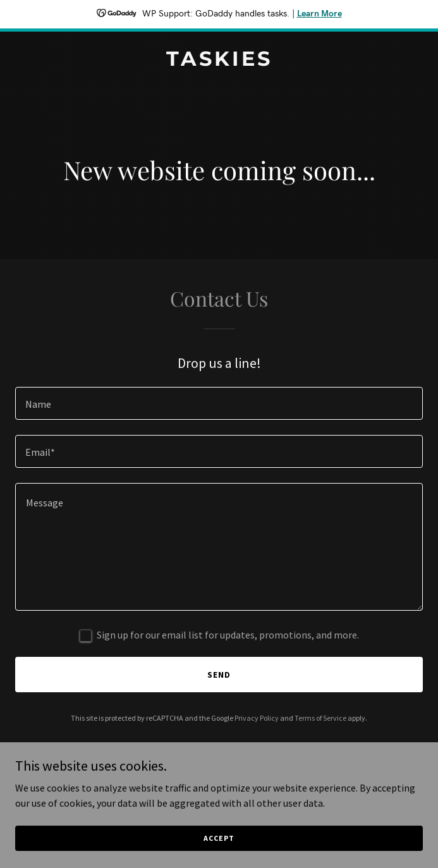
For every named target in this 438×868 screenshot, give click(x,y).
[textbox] (219, 403)
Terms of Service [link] (320, 718)
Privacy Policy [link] (257, 718)
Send (219, 675)
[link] (219, 62)
